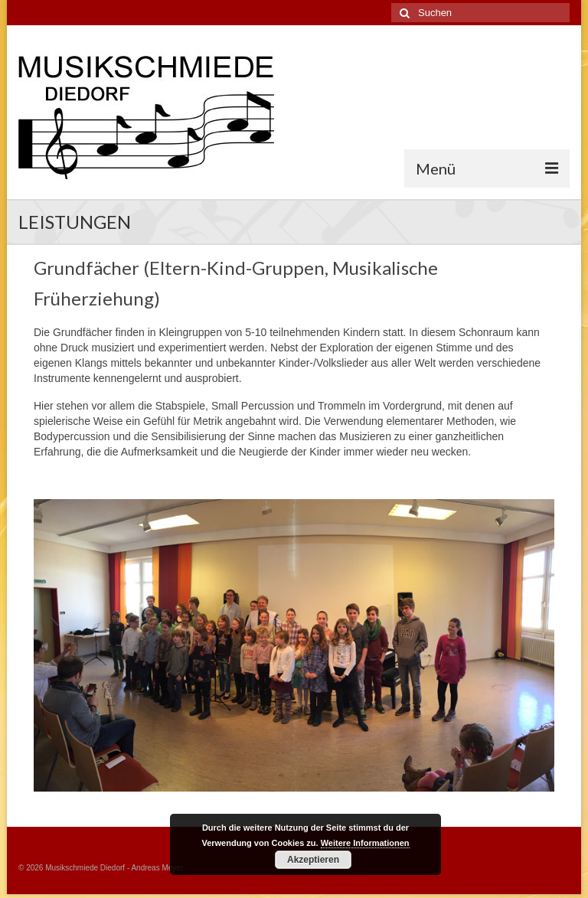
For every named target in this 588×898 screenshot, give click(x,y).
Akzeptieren (313, 860)
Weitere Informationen (365, 843)
